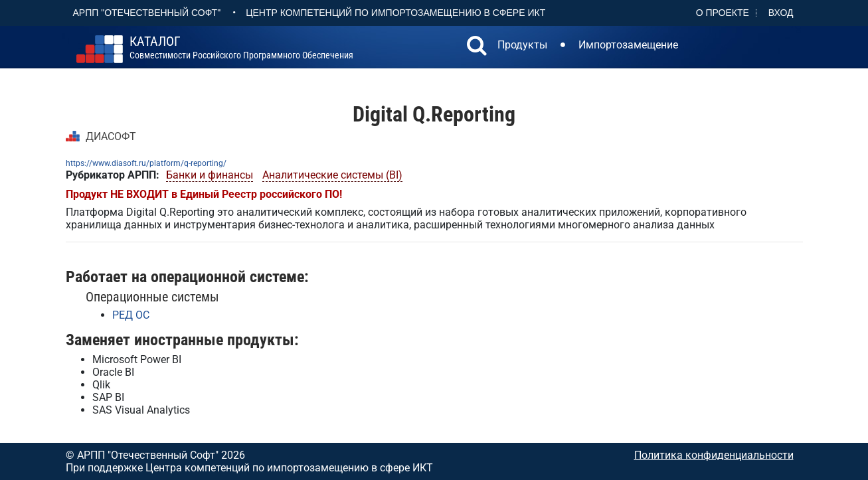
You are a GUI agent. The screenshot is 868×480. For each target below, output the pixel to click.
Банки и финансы (210, 175)
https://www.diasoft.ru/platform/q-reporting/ (146, 163)
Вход (781, 13)
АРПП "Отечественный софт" (147, 13)
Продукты (522, 45)
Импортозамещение (628, 45)
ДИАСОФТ (111, 136)
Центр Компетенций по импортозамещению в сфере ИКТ (395, 13)
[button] (477, 47)
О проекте (723, 13)
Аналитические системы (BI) (332, 175)
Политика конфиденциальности (714, 455)
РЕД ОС (131, 315)
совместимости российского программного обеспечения (241, 48)
